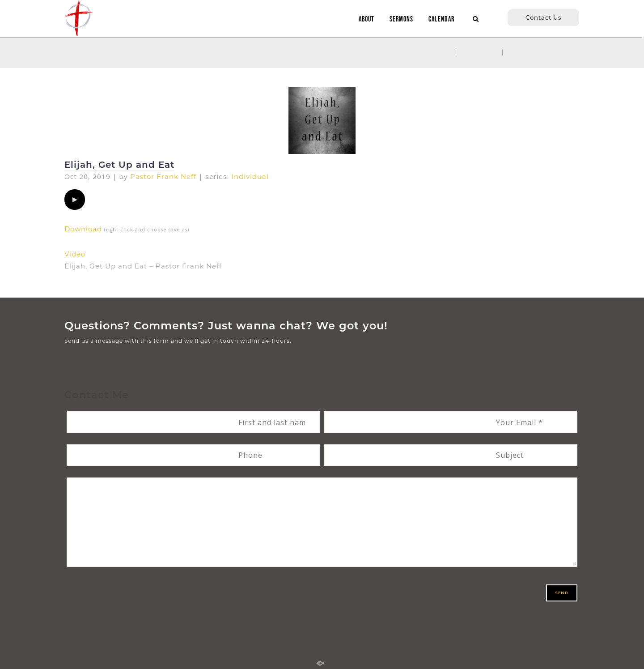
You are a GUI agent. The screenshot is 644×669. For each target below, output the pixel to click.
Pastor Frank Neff (163, 177)
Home (438, 52)
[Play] (75, 200)
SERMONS (399, 19)
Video (75, 254)
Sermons (479, 52)
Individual (250, 177)
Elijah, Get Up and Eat (119, 165)
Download (83, 229)
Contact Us (543, 17)
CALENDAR (439, 19)
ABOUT (364, 19)
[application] (75, 200)
